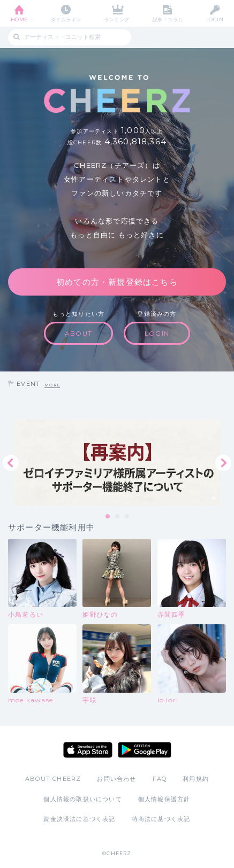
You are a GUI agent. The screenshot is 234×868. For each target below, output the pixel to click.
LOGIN (215, 20)
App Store (88, 750)
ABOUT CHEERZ (53, 779)
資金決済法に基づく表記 (79, 819)
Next (223, 463)
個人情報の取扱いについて (82, 799)
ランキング (117, 20)
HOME (19, 20)
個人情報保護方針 (164, 799)
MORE (52, 385)
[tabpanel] (117, 463)
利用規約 (196, 779)
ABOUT (78, 333)
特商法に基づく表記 (161, 819)
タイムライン (66, 20)
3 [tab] (127, 517)
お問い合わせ (116, 779)
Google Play (145, 750)
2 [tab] (118, 517)
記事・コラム (168, 20)
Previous (11, 463)
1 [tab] (108, 517)
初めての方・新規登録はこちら (117, 282)
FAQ (160, 779)
